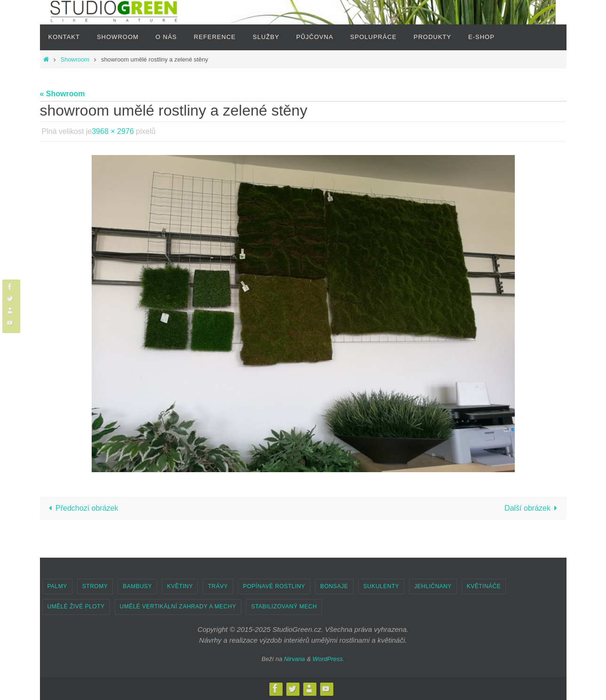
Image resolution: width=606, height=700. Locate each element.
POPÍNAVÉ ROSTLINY (274, 586)
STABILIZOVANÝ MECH (284, 607)
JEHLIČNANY (433, 586)
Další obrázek (533, 508)
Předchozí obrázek (82, 508)
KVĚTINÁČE (484, 586)
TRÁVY (218, 586)
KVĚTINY (180, 586)
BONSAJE (334, 586)
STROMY (95, 586)
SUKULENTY (382, 586)
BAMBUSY (137, 586)
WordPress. (329, 659)
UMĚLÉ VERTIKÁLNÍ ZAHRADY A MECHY (178, 607)
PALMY (57, 586)
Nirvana (295, 659)
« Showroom (63, 94)
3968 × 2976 (113, 131)
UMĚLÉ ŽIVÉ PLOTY (76, 607)
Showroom (75, 59)
